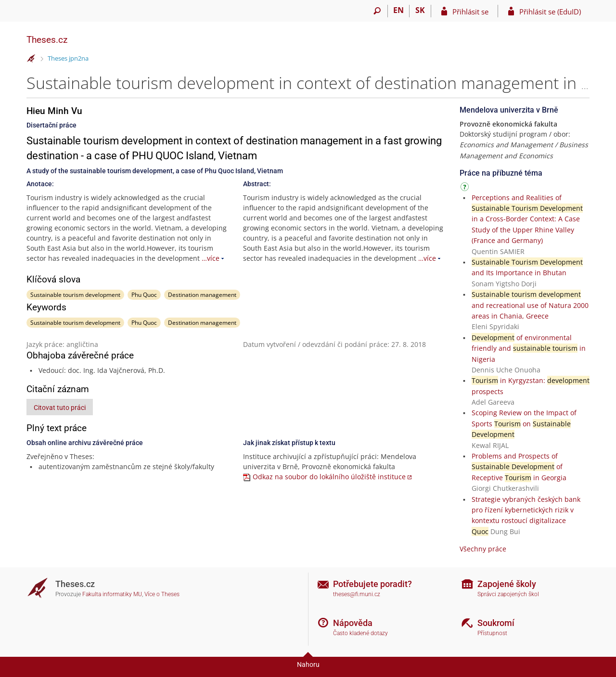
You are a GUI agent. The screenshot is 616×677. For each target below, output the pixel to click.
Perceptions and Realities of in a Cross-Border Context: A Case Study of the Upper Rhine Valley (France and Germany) (527, 219)
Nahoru (308, 664)
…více (211, 258)
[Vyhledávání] (377, 11)
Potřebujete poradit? (372, 584)
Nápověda (353, 623)
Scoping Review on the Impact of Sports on (524, 423)
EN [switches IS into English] (398, 10)
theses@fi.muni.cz (357, 594)
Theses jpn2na (68, 58)
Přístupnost (492, 633)
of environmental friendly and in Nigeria (529, 348)
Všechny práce (483, 549)
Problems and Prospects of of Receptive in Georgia (519, 467)
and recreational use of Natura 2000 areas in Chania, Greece (530, 305)
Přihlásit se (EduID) (550, 12)
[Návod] (466, 188)
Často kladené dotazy (360, 633)
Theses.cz (47, 40)
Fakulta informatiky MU (112, 594)
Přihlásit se (470, 12)
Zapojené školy (507, 584)
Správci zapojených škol (508, 594)
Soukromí (496, 623)
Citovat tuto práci (60, 408)
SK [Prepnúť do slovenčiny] (420, 10)
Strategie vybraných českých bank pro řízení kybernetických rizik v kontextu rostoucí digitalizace (526, 510)
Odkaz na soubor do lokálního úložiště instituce (329, 477)
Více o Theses (162, 594)
